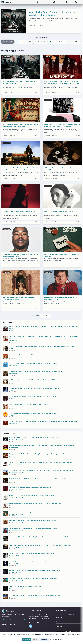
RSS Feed (22, 51)
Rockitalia (8, 611)
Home (39, 2)
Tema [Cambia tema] (78, 2)
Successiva (46, 316)
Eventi (69, 2)
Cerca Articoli (60, 615)
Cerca (47, 2)
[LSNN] (31, 626)
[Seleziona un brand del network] (68, 626)
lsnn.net (60, 632)
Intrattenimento (58, 2)
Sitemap (59, 617)
